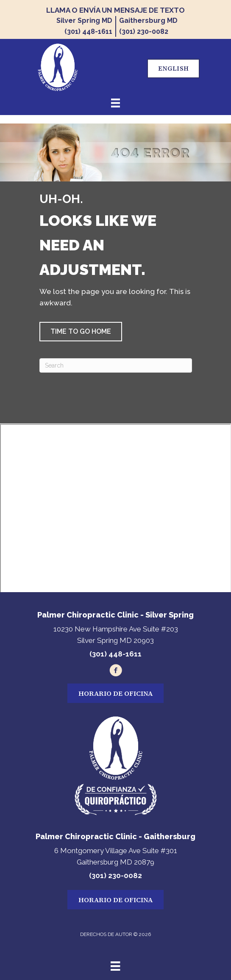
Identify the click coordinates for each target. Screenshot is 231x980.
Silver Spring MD (84, 21)
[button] (81, 332)
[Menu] (115, 966)
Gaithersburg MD (148, 21)
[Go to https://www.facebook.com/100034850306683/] (116, 672)
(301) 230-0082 (144, 32)
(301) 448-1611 (88, 32)
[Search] (116, 365)
